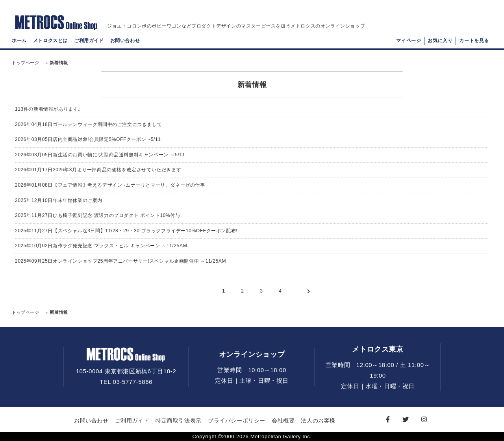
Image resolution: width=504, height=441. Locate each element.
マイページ (409, 42)
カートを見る (474, 42)
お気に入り (440, 42)
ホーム (19, 42)
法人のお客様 (318, 421)
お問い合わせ (125, 42)
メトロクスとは (50, 42)
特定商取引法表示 (179, 421)
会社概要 (283, 421)
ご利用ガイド (89, 42)
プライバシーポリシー (237, 421)
